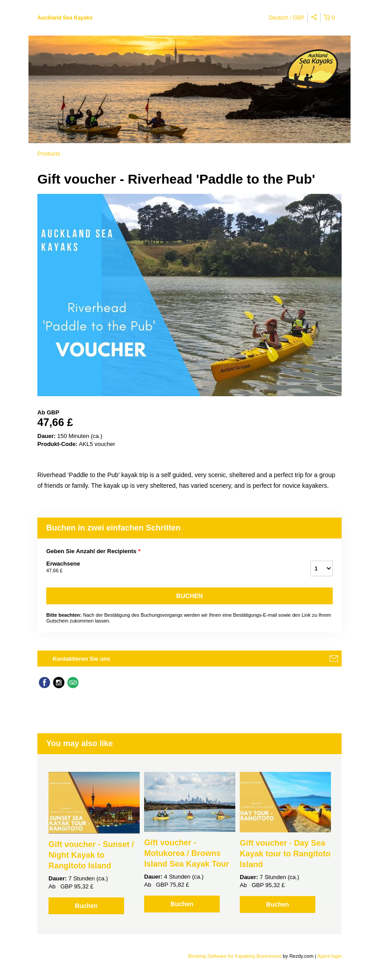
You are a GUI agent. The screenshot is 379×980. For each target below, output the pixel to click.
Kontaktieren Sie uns (81, 659)
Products (49, 154)
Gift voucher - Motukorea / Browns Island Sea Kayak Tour (187, 853)
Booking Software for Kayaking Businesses (236, 956)
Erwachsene (167, 567)
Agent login (329, 956)
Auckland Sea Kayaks (65, 18)
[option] (94, 843)
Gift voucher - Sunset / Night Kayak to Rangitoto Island (91, 855)
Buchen (189, 596)
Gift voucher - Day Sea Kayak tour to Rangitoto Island (285, 854)
